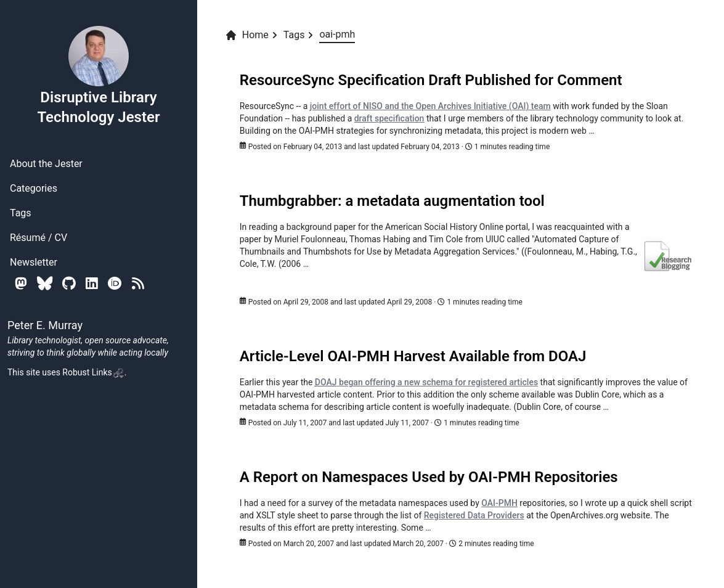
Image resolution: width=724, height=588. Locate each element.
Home (247, 35)
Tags (21, 213)
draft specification (389, 118)
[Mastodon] (21, 283)
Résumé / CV (39, 238)
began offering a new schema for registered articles (426, 382)
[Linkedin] (92, 283)
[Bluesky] (45, 283)
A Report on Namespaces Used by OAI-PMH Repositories (429, 477)
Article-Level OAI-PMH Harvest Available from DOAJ (413, 356)
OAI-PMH (499, 503)
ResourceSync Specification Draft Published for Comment (431, 80)
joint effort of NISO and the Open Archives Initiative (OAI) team (430, 106)
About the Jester (46, 164)
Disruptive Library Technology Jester (98, 75)
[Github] (69, 283)
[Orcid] (115, 283)
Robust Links (93, 372)
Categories (34, 188)
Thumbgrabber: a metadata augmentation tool (392, 201)
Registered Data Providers (474, 515)
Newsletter (34, 262)
